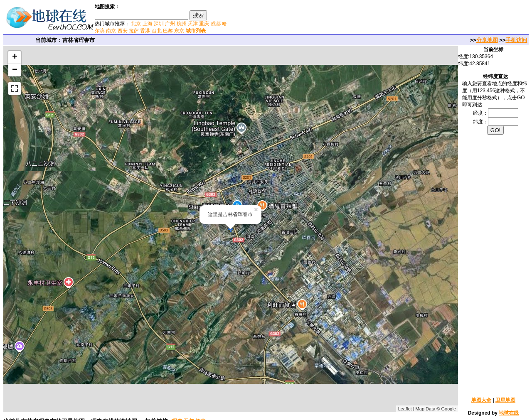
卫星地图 (505, 400)
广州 (170, 24)
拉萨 (134, 31)
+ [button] (15, 57)
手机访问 (516, 40)
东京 (179, 31)
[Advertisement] (328, 18)
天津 (193, 24)
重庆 (204, 24)
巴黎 (168, 31)
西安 (123, 31)
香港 (145, 31)
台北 (157, 31)
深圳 (159, 24)
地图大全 (481, 400)
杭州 (182, 24)
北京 (136, 24)
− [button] (15, 70)
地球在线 (509, 413)
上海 (148, 24)
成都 (216, 24)
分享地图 (487, 40)
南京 (111, 31)
